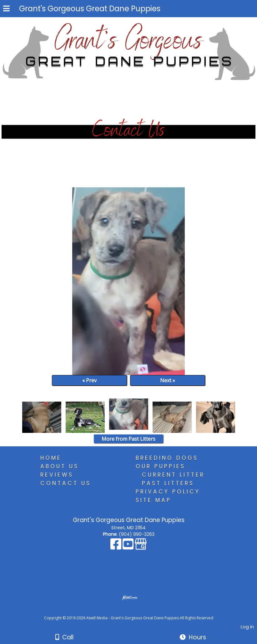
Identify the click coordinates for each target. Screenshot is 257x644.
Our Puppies (161, 466)
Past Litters (168, 483)
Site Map (154, 500)
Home (51, 458)
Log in (247, 627)
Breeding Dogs (167, 458)
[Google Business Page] (141, 547)
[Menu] (6, 9)
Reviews (57, 475)
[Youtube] (129, 547)
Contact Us (66, 483)
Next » (168, 380)
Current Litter (173, 475)
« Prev (89, 380)
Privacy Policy (168, 492)
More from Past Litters (128, 439)
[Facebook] (116, 547)
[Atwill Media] (134, 611)
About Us (60, 466)
